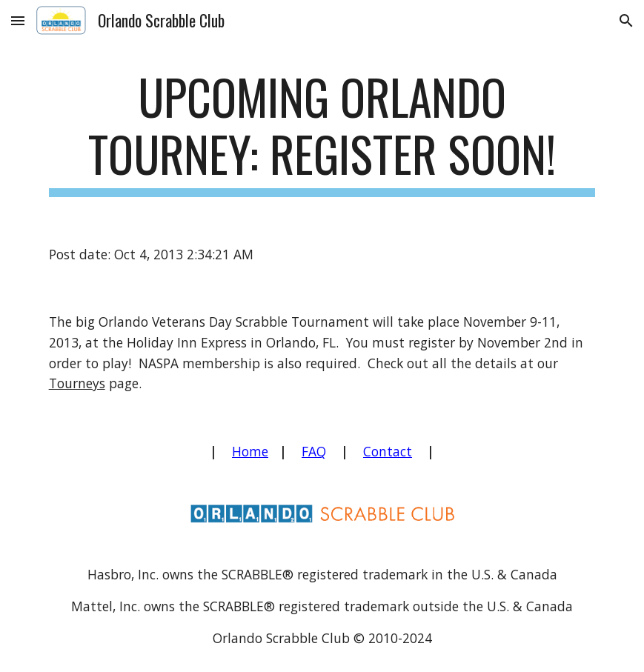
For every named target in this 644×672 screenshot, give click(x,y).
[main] (322, 133)
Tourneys (77, 383)
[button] (18, 20)
